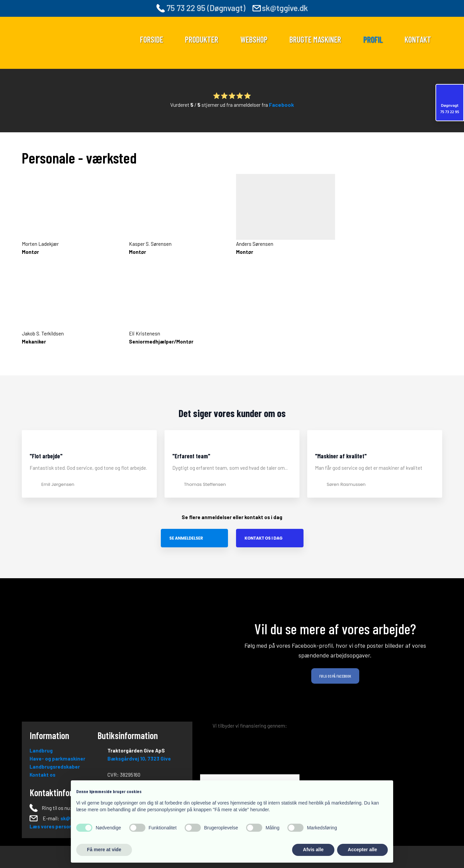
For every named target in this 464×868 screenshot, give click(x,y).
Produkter (202, 39)
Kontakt (418, 39)
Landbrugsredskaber (55, 767)
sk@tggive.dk (285, 8)
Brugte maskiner (315, 39)
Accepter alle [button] (362, 850)
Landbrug (41, 750)
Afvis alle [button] (313, 850)
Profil (373, 39)
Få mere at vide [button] (104, 850)
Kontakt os (42, 775)
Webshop (254, 39)
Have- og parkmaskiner (57, 759)
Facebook (282, 105)
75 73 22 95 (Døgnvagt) (201, 8)
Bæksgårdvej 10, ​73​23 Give (139, 759)
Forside (152, 39)
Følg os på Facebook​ (335, 676)
